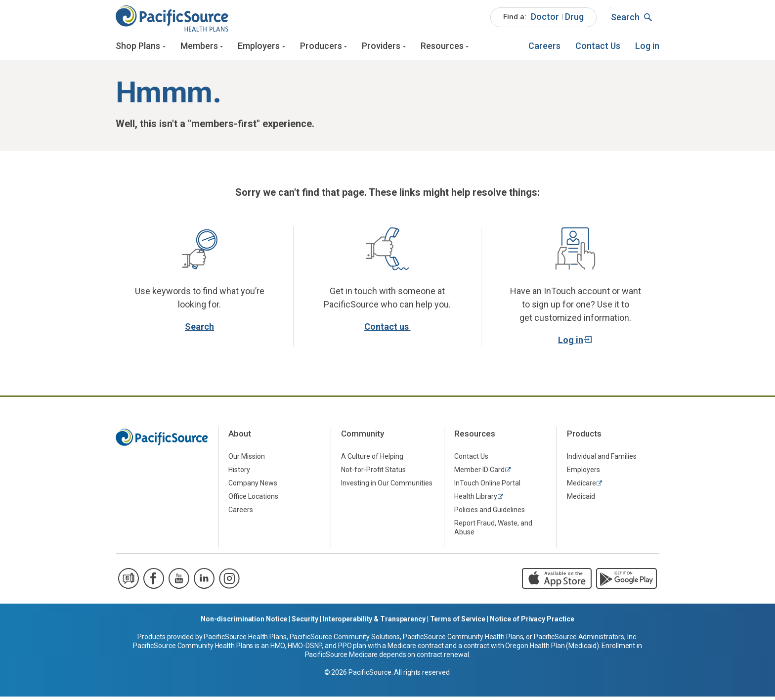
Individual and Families (602, 460)
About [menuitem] (240, 437)
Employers (259, 48)
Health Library (476, 500)
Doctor (545, 19)
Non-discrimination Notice (244, 622)
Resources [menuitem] (475, 437)
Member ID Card (479, 474)
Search (199, 330)
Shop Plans (138, 48)
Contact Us (598, 48)
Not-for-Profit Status (373, 474)
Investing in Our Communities (387, 487)
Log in (647, 48)
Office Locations (253, 500)
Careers (544, 48)
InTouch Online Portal (487, 487)
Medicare (581, 487)
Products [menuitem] (584, 437)
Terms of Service (458, 622)
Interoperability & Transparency (374, 622)
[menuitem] (543, 20)
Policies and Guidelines (490, 514)
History (239, 474)
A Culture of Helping (372, 460)
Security (305, 622)
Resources (442, 48)
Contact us (387, 330)
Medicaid (581, 500)
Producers (321, 48)
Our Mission (247, 460)
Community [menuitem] (363, 437)
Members (199, 48)
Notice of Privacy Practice (532, 622)
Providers (381, 48)
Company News (253, 487)
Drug (574, 19)
